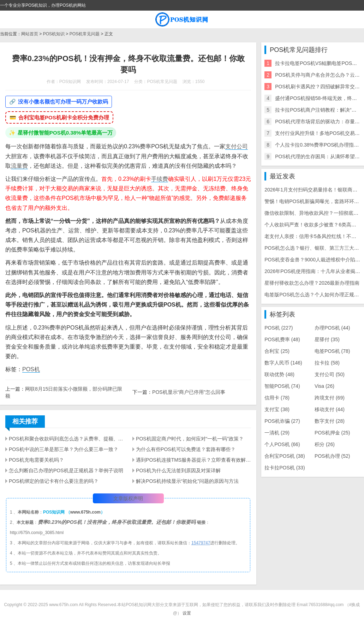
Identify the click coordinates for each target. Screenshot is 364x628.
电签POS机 (332, 351)
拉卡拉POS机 (285, 468)
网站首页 (30, 34)
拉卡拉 (327, 363)
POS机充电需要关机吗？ (36, 460)
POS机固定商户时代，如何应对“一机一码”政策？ (190, 439)
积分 (325, 444)
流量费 (19, 166)
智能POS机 (282, 386)
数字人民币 (283, 363)
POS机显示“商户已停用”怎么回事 (189, 392)
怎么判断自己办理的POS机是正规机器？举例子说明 (66, 470)
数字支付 (330, 421)
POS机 (31, 369)
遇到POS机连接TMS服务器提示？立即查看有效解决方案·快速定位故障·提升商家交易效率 (193, 460)
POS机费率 (282, 339)
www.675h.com (85, 512)
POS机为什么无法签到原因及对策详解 (178, 470)
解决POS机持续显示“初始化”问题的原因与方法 (187, 481)
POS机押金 (332, 433)
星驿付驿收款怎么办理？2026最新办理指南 (312, 283)
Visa (324, 386)
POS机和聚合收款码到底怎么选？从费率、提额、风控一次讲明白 (66, 439)
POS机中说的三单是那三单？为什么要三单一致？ (64, 449)
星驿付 (327, 339)
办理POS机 (332, 328)
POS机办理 (332, 456)
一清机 (277, 433)
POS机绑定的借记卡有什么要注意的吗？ (54, 481)
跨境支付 (330, 398)
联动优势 (279, 374)
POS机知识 (54, 34)
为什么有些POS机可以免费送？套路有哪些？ (186, 449)
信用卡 (277, 398)
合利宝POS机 (285, 456)
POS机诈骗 (282, 421)
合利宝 (277, 351)
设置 (187, 613)
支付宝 (277, 409)
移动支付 (330, 409)
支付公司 (237, 146)
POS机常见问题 (85, 34)
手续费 (160, 179)
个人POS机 (282, 444)
